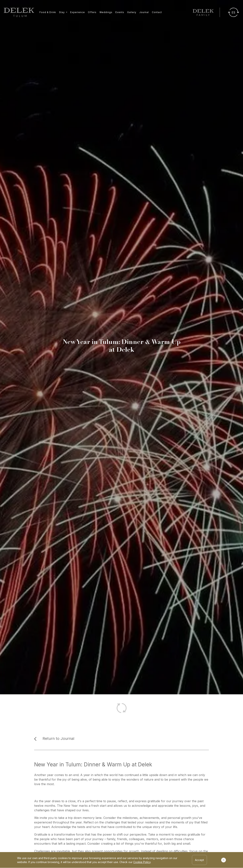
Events (120, 12)
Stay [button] (62, 12)
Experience (78, 12)
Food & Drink (48, 12)
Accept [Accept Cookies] (199, 860)
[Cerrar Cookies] (224, 860)
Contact (157, 12)
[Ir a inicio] (19, 12)
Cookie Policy (142, 862)
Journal (144, 12)
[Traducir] (234, 12)
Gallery (132, 12)
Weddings (106, 12)
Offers (92, 12)
